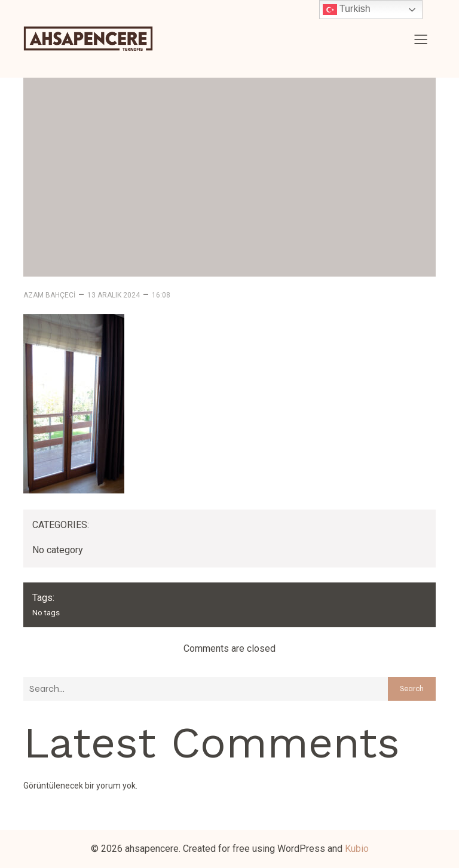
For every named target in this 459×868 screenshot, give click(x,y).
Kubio (357, 849)
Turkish (347, 10)
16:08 (161, 295)
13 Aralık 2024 (114, 295)
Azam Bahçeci (49, 295)
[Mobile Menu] (421, 39)
